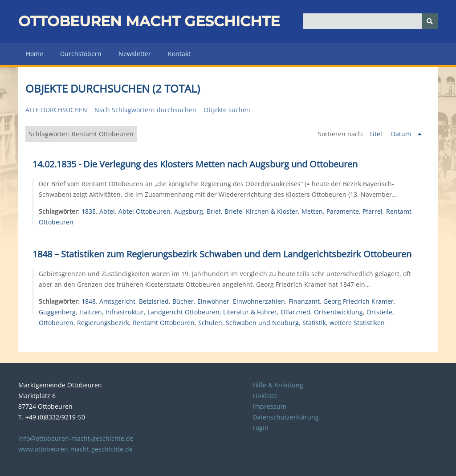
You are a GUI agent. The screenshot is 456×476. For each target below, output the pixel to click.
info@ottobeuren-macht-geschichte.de (76, 438)
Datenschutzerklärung (286, 417)
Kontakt (179, 54)
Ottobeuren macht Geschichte (149, 21)
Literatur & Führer (250, 312)
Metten (312, 211)
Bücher (183, 301)
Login (261, 428)
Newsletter (135, 54)
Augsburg (189, 211)
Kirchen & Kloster (272, 211)
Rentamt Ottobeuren (164, 323)
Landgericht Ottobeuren (183, 312)
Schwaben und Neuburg (262, 323)
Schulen (210, 323)
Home (35, 54)
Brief (214, 211)
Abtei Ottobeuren (145, 211)
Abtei (107, 211)
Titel (377, 134)
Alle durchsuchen (56, 110)
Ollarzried (295, 312)
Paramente (343, 211)
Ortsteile (379, 312)
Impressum (269, 406)
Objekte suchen (227, 110)
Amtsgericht (117, 301)
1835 (89, 211)
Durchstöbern (81, 54)
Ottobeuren (56, 323)
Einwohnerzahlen (259, 301)
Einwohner (213, 301)
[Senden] (430, 21)
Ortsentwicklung (338, 312)
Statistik (314, 323)
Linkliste (265, 396)
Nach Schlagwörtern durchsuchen (145, 110)
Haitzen (91, 312)
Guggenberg (57, 312)
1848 (89, 301)
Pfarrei (373, 211)
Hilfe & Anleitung (278, 385)
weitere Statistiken (357, 323)
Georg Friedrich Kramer (358, 301)
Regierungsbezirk (103, 323)
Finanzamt (304, 301)
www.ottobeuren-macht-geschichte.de (75, 449)
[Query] (370, 21)
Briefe (233, 211)
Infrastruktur (125, 312)
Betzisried (154, 301)
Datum (402, 134)
